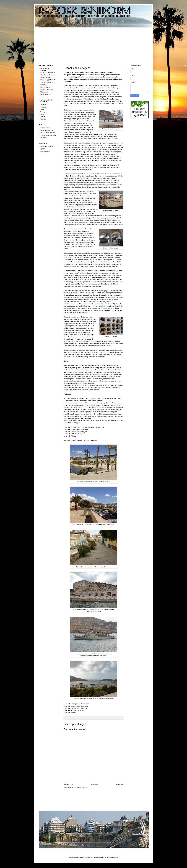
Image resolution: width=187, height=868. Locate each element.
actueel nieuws (45, 128)
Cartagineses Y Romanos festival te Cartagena (87, 427)
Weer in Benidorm (46, 77)
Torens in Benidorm (47, 82)
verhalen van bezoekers (48, 135)
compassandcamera (91, 857)
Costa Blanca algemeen (79, 429)
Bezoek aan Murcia (78, 434)
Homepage (94, 784)
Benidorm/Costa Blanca (48, 146)
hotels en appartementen (48, 80)
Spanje (43, 149)
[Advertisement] (93, 44)
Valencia (43, 119)
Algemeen (44, 105)
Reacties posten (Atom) (81, 788)
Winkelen (43, 85)
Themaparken (45, 92)
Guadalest (44, 107)
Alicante (74, 436)
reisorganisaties (45, 151)
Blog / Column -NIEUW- (48, 133)
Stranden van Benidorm (48, 75)
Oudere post (119, 784)
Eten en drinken (45, 87)
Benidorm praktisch (47, 130)
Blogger (116, 857)
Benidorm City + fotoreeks (46, 69)
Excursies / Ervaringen (79, 432)
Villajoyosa (44, 112)
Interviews (44, 138)
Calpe (42, 114)
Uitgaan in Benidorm (47, 90)
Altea (42, 109)
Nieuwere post (69, 784)
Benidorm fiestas (46, 94)
